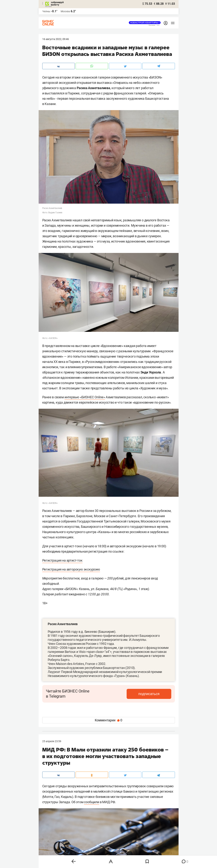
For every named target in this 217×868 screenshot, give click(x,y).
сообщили (91, 802)
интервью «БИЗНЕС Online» (85, 397)
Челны (46, 11)
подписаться (156, 694)
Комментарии (108, 720)
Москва (65, 11)
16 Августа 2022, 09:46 (56, 39)
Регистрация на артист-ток (62, 560)
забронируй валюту (57, 3)
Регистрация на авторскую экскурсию (71, 569)
